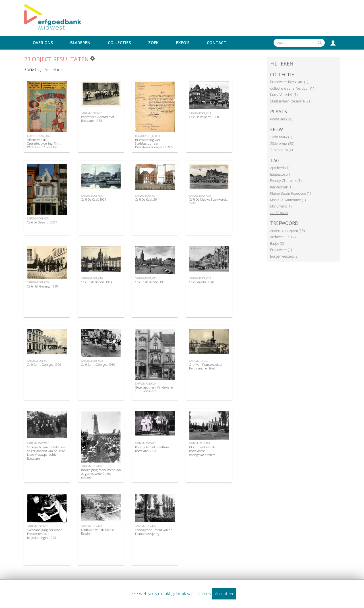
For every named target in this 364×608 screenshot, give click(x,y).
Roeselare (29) (281, 119)
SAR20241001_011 (146, 278)
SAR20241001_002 (92, 361)
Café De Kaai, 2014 (148, 199)
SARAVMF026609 (145, 384)
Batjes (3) (277, 244)
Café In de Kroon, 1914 (97, 282)
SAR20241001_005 (38, 218)
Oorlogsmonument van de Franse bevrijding (154, 532)
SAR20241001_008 (200, 196)
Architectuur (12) (283, 237)
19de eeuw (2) (281, 137)
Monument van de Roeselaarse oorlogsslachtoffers (202, 451)
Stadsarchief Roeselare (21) (291, 101)
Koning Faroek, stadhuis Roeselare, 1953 (152, 449)
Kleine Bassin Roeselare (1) (290, 193)
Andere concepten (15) (287, 231)
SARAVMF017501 (199, 361)
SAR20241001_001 (38, 361)
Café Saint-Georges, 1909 (44, 364)
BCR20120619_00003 (147, 136)
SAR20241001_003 (200, 278)
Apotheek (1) (280, 168)
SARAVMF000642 (91, 113)
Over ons (43, 43)
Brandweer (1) (281, 250)
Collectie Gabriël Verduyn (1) (292, 88)
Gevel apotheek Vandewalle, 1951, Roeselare (154, 389)
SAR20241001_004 (200, 113)
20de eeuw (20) (282, 144)
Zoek (153, 43)
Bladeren (80, 43)
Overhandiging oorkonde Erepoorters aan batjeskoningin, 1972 (45, 534)
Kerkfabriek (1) (281, 187)
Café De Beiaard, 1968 (204, 117)
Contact (217, 43)
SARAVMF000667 (37, 526)
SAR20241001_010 (92, 278)
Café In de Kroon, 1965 (151, 282)
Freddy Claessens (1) (286, 181)
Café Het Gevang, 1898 (43, 286)
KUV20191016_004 (38, 136)
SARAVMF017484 (199, 443)
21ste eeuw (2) (281, 150)
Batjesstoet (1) (281, 174)
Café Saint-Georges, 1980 (98, 364)
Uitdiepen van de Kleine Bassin (97, 531)
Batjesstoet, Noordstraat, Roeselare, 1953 (98, 119)
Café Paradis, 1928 (202, 282)
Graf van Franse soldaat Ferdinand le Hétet (206, 366)
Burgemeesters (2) (284, 256)
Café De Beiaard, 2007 (42, 222)
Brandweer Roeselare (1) (289, 82)
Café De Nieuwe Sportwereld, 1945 (209, 201)
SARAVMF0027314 (38, 443)
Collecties (119, 43)
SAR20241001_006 (92, 196)
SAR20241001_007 (146, 196)
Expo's (183, 43)
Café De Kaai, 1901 (94, 199)
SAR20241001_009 (38, 282)
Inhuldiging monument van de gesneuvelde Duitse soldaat (101, 474)
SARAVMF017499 (91, 466)
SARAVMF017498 (91, 526)
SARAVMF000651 (145, 443)
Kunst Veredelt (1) (284, 95)
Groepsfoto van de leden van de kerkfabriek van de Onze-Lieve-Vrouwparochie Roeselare (47, 453)
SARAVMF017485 (145, 526)
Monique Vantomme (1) (288, 200)
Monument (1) (281, 206)
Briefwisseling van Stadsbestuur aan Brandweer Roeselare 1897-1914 (154, 145)
